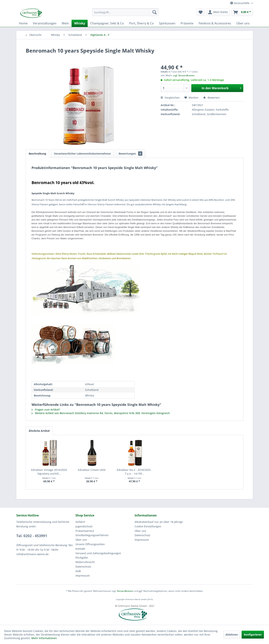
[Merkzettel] (201, 12)
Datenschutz (83, 567)
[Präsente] (187, 23)
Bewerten (211, 98)
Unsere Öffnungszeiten (90, 544)
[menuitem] (125, 12)
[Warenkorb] (242, 12)
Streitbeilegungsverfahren (92, 535)
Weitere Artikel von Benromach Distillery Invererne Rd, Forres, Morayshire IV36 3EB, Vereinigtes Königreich (101, 413)
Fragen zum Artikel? (46, 410)
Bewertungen (130, 154)
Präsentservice (85, 531)
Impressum (83, 576)
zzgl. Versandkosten (184, 75)
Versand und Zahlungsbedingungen (98, 553)
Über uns (81, 540)
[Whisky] (80, 23)
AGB (78, 571)
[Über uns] (243, 23)
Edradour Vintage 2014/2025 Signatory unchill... (49, 472)
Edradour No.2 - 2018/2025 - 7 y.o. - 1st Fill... (134, 472)
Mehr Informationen (44, 638)
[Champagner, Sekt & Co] (107, 23)
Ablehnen (232, 635)
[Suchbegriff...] (125, 12)
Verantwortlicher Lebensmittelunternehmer (82, 154)
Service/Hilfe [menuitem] (240, 3)
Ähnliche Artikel (39, 431)
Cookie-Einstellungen (148, 526)
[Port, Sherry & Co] (141, 23)
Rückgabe (82, 558)
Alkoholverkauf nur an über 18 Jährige (159, 522)
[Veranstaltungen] (45, 23)
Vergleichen (170, 98)
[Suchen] (154, 12)
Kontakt (80, 549)
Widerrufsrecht (85, 562)
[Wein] (65, 23)
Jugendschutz (84, 526)
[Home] (23, 23)
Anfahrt (80, 522)
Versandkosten (125, 591)
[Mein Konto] (218, 12)
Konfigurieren (253, 635)
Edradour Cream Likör (92, 470)
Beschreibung (37, 154)
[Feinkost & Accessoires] (215, 23)
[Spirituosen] (167, 23)
